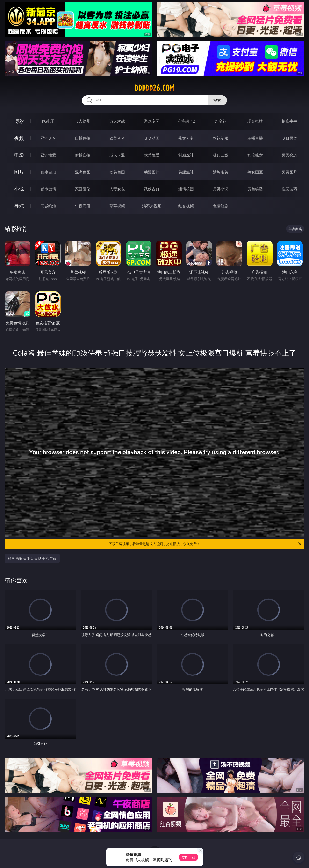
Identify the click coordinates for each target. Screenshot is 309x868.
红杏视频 (186, 206)
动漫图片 (152, 172)
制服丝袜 (186, 155)
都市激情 (48, 189)
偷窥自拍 (48, 172)
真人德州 (83, 121)
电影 (19, 155)
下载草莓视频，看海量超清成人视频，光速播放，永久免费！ (205, 544)
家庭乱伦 (83, 189)
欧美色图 (117, 172)
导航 (19, 206)
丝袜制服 (221, 138)
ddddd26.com (154, 88)
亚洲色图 (83, 172)
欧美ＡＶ (117, 138)
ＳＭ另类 (289, 138)
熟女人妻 (186, 138)
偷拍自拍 (83, 155)
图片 (19, 172)
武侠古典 (152, 189)
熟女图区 (255, 172)
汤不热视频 (152, 206)
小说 (19, 189)
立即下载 (188, 857)
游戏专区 (152, 121)
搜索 (217, 100)
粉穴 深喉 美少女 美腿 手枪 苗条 (32, 558)
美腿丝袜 (186, 172)
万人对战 (117, 121)
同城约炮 (48, 206)
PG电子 (48, 121)
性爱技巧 (289, 189)
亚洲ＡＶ (48, 138)
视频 (19, 138)
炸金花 (221, 121)
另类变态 (289, 155)
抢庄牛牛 (289, 121)
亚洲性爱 (48, 155)
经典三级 (221, 155)
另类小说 (221, 189)
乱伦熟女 (255, 155)
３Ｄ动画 (152, 138)
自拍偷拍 (83, 138)
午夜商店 (83, 206)
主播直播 (255, 138)
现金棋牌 (255, 121)
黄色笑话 (255, 189)
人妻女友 (117, 189)
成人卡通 (117, 155)
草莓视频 (117, 206)
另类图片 (289, 172)
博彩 (19, 121)
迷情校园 (186, 189)
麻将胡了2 (186, 121)
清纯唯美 (221, 172)
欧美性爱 (152, 155)
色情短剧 (221, 206)
